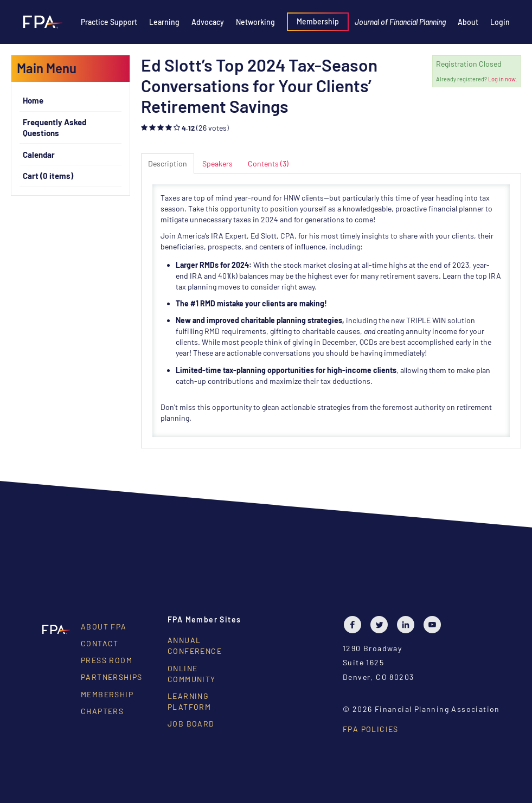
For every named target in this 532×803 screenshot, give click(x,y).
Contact (100, 643)
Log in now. (503, 79)
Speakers (217, 163)
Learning (164, 22)
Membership (318, 21)
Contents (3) (268, 163)
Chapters (102, 711)
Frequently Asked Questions (55, 127)
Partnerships (112, 677)
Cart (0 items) (48, 176)
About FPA (104, 627)
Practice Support (109, 22)
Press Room (107, 660)
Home (33, 100)
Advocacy (208, 22)
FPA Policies (371, 729)
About (468, 22)
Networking (255, 22)
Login (500, 22)
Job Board (191, 724)
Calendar (39, 155)
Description (168, 163)
